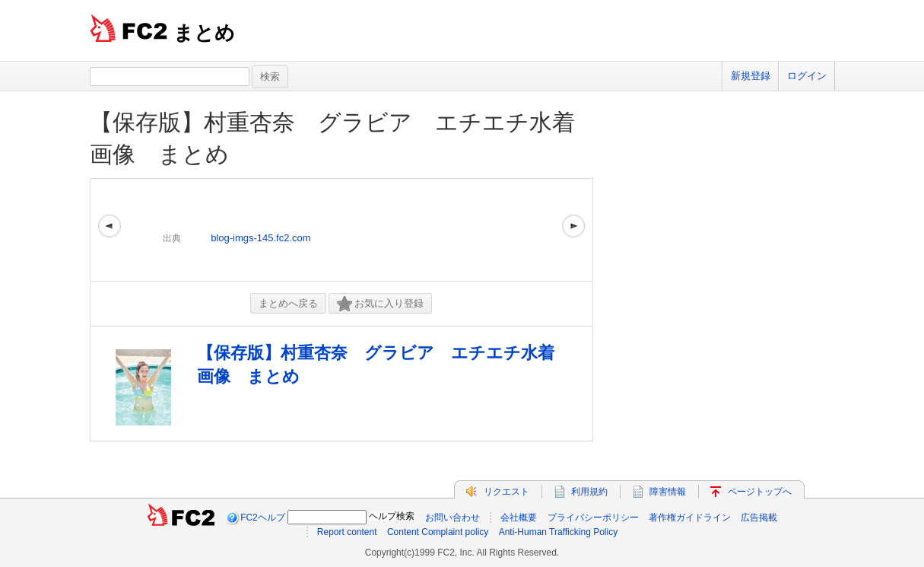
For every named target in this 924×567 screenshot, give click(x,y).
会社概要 (519, 518)
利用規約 (589, 492)
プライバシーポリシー (593, 518)
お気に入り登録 (380, 304)
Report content (347, 532)
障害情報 (668, 492)
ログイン (807, 76)
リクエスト (506, 492)
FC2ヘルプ (263, 518)
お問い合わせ (452, 518)
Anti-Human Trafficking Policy (559, 532)
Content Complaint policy (438, 532)
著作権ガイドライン (690, 518)
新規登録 (751, 76)
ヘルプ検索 (392, 516)
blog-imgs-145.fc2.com (261, 238)
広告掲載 (759, 518)
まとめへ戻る (288, 303)
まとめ (204, 33)
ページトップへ (760, 492)
